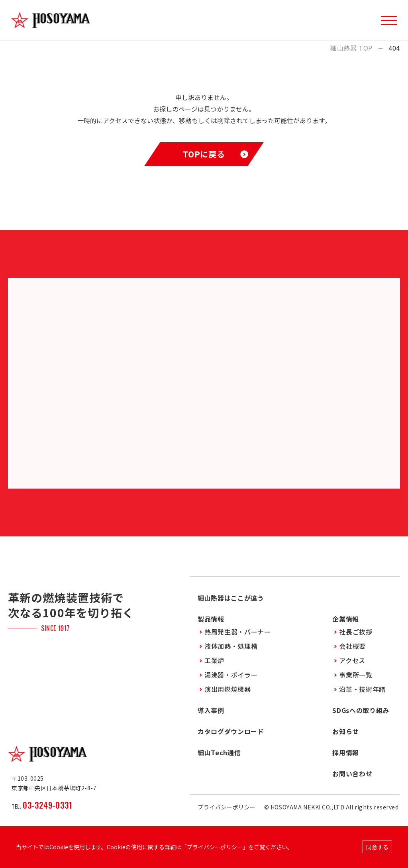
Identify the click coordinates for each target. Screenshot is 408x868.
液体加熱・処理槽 (231, 646)
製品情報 (211, 619)
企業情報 (346, 619)
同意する (377, 847)
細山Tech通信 (219, 752)
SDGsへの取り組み (361, 710)
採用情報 (346, 752)
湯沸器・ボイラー (231, 675)
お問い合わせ (352, 774)
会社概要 (352, 646)
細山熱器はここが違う (231, 598)
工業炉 (214, 660)
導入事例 (211, 710)
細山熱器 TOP (351, 48)
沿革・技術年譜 (362, 689)
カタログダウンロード (231, 731)
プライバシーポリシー (227, 807)
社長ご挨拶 (356, 632)
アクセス (352, 660)
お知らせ (346, 731)
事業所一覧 (356, 675)
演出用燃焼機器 (228, 689)
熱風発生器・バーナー (237, 632)
